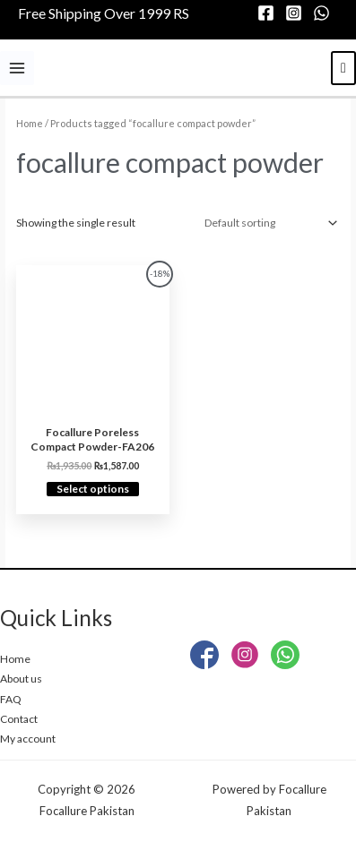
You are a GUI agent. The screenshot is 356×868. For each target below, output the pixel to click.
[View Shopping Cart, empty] (343, 68)
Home (30, 123)
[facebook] (269, 13)
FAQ (11, 699)
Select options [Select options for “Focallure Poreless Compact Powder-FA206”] (93, 489)
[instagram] (296, 13)
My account (28, 739)
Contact (19, 719)
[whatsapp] (324, 13)
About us (21, 679)
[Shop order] (268, 223)
